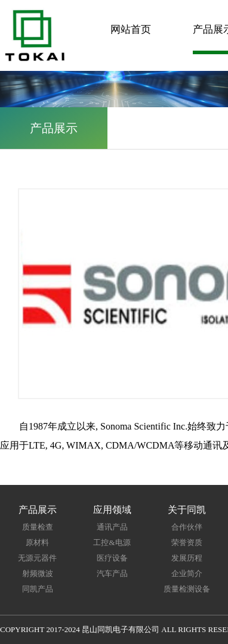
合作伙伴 (187, 527)
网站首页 (131, 29)
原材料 (37, 542)
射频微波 (38, 573)
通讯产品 (112, 527)
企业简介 (187, 573)
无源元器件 (37, 558)
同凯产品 (38, 589)
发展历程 (187, 558)
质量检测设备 (187, 589)
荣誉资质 (187, 542)
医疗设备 (112, 558)
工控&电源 (112, 542)
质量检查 (38, 527)
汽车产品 (112, 573)
